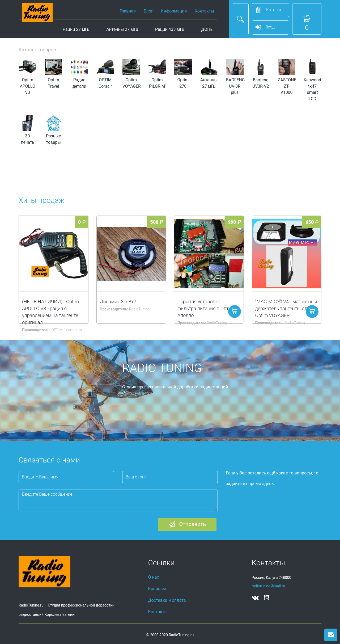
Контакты (204, 11)
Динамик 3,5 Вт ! (118, 302)
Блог (148, 11)
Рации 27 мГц (76, 29)
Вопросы (157, 589)
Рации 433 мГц (170, 29)
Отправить (187, 525)
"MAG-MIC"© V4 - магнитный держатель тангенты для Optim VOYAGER (286, 308)
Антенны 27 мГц (122, 29)
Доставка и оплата (167, 600)
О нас (154, 577)
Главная (128, 11)
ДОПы (207, 29)
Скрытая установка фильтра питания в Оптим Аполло (206, 308)
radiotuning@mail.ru (269, 586)
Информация (174, 11)
